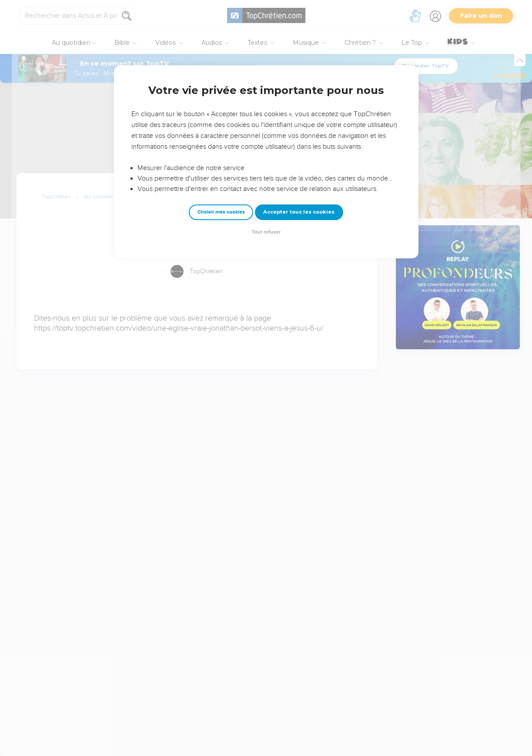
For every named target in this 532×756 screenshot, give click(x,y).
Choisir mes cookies (221, 212)
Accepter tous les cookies (299, 212)
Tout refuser (266, 232)
